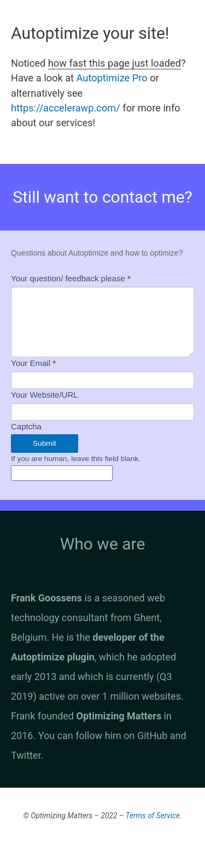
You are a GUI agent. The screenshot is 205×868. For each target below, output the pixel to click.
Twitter (26, 755)
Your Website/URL (45, 395)
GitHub (152, 736)
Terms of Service (153, 816)
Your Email (33, 363)
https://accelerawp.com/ (66, 108)
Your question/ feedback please (71, 278)
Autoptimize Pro (112, 78)
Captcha (26, 426)
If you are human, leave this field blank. (76, 459)
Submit (45, 443)
